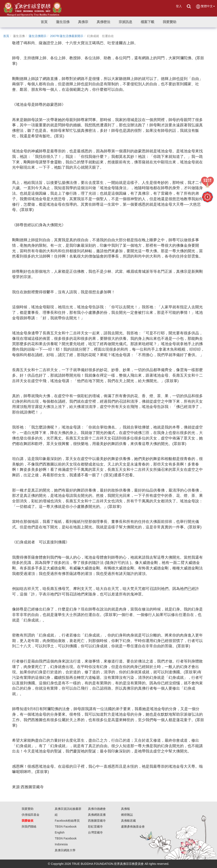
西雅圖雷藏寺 (97, 821)
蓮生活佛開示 (38, 36)
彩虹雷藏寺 (95, 827)
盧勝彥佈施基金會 (133, 827)
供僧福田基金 (31, 815)
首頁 (6, 36)
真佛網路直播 (97, 815)
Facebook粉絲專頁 (67, 821)
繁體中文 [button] (205, 6)
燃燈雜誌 (127, 815)
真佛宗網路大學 (65, 850)
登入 (179, 6)
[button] (63, 22)
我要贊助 (28, 809)
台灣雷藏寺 (95, 832)
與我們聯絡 (29, 827)
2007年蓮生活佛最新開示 (67, 36)
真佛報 (125, 809)
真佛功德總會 (97, 809)
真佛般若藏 (128, 821)
